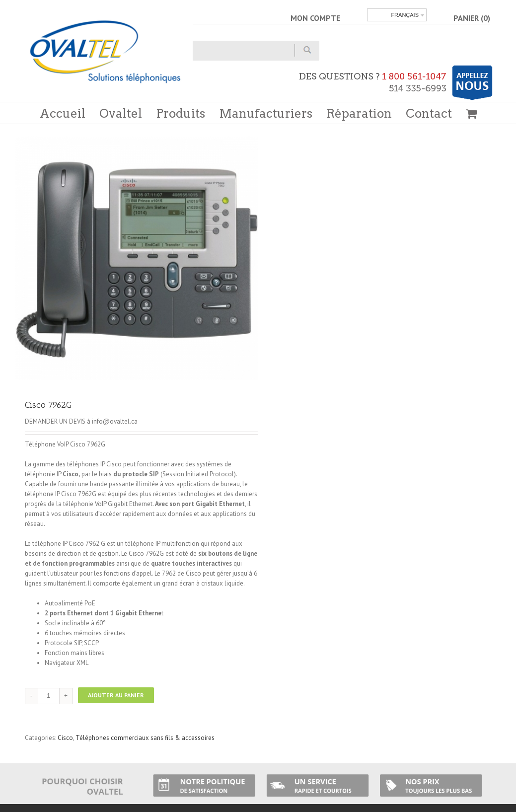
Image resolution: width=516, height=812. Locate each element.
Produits (181, 113)
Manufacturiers (266, 113)
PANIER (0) (472, 18)
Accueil (63, 113)
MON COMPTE (315, 18)
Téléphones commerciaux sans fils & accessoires (145, 738)
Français (405, 15)
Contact (429, 113)
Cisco (65, 738)
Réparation (359, 113)
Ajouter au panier (116, 695)
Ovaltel (121, 113)
